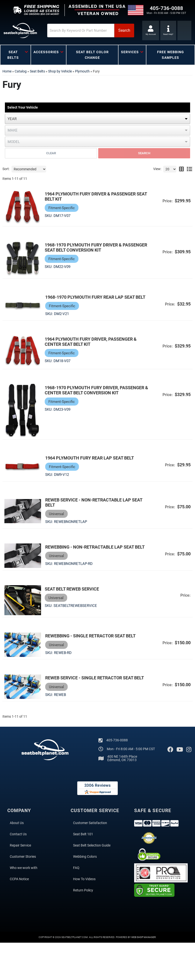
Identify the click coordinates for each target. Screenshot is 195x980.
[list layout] (190, 169)
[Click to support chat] (168, 31)
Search (144, 153)
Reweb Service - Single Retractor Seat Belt (94, 678)
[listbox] (97, 119)
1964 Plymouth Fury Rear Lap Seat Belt (89, 457)
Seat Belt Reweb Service (72, 588)
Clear (51, 153)
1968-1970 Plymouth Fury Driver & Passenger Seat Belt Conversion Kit (96, 247)
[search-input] (77, 31)
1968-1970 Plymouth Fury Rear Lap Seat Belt (95, 297)
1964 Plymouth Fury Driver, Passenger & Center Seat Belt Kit (91, 342)
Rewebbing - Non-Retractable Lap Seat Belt (94, 546)
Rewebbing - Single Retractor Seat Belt (90, 636)
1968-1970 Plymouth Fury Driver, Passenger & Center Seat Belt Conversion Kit (96, 390)
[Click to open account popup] (151, 31)
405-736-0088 (117, 740)
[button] (87, 31)
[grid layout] (181, 169)
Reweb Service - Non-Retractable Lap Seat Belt (93, 502)
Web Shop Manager (143, 937)
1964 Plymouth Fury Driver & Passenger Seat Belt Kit (96, 196)
